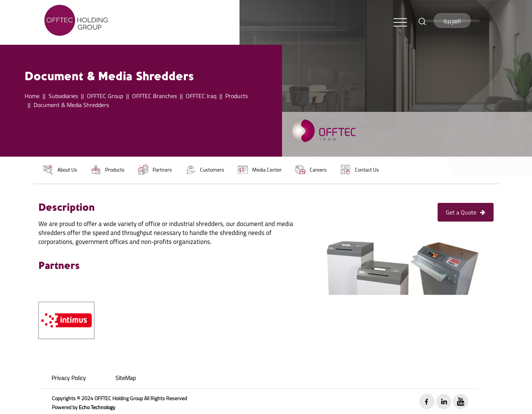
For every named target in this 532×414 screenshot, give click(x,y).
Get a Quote (466, 212)
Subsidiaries (63, 96)
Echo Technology (97, 407)
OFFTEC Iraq (201, 96)
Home (32, 96)
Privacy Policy (69, 378)
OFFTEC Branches (154, 96)
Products (237, 96)
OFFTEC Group (105, 96)
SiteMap (126, 378)
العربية (452, 21)
